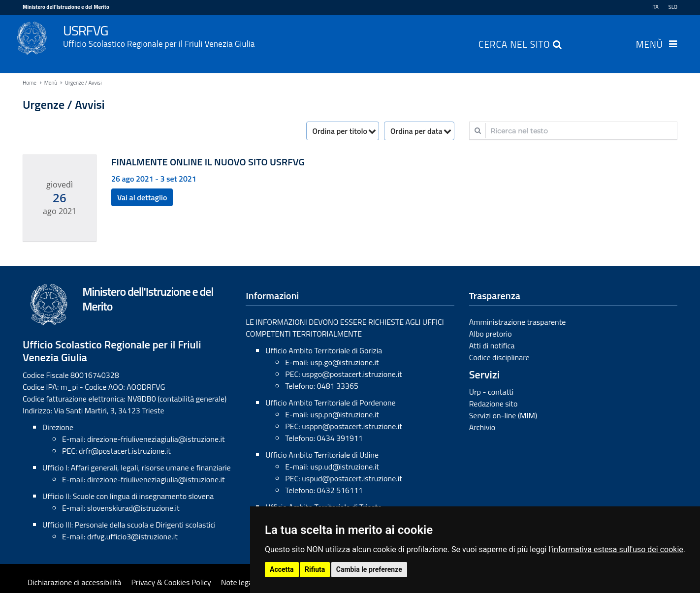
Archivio (482, 427)
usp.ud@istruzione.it (345, 467)
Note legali (239, 582)
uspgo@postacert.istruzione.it (352, 374)
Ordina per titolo (340, 131)
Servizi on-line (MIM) (503, 415)
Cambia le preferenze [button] (369, 569)
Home (30, 83)
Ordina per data (416, 131)
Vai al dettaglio (142, 197)
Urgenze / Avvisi (83, 83)
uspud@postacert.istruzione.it (352, 478)
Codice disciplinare (499, 357)
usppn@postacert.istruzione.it (352, 426)
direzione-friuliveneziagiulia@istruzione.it (156, 439)
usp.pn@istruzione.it (345, 414)
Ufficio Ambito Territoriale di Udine (322, 455)
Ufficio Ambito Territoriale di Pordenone (330, 403)
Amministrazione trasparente (518, 322)
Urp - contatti (492, 392)
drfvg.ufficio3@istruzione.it (132, 536)
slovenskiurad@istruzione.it (133, 508)
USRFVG (370, 35)
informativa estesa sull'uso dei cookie (618, 549)
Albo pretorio (491, 334)
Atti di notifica (492, 345)
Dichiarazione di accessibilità (74, 582)
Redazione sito (493, 404)
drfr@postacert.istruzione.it (125, 451)
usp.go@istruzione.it (344, 362)
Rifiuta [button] (315, 569)
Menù (650, 45)
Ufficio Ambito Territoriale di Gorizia (324, 350)
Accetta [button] (282, 569)
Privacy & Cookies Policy (171, 582)
